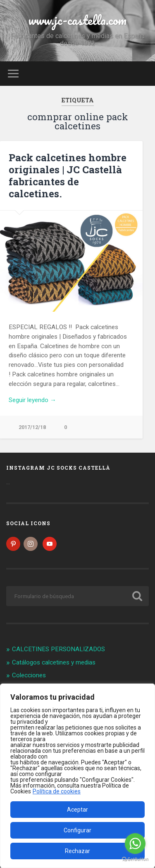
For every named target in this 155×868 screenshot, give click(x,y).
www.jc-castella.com (77, 20)
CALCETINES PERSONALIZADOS (58, 650)
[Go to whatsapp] (135, 844)
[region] (77, 776)
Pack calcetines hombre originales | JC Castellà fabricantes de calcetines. (68, 175)
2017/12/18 (32, 427)
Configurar (77, 830)
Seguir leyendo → (32, 400)
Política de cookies (57, 792)
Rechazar (77, 851)
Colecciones (29, 676)
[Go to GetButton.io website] (135, 860)
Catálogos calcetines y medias (54, 663)
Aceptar (77, 810)
